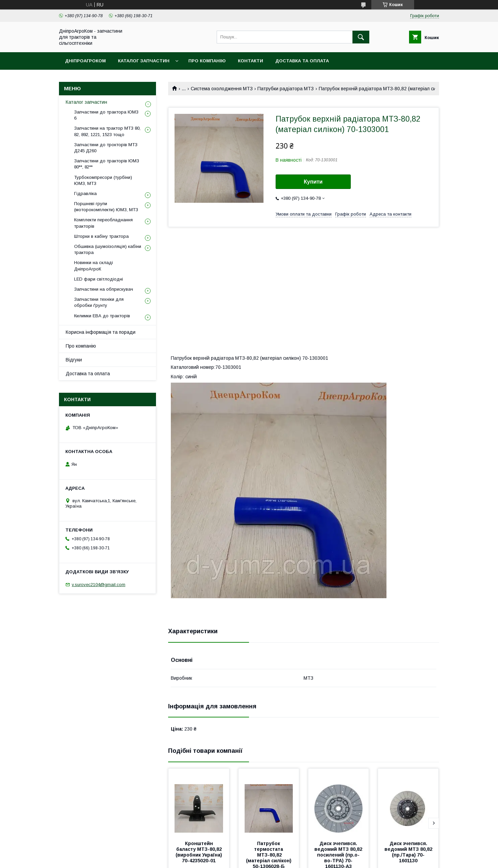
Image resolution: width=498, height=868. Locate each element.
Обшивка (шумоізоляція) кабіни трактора (108, 249)
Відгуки (74, 360)
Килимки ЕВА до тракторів (102, 316)
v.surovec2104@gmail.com (99, 585)
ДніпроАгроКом (85, 61)
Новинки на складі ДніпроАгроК (94, 266)
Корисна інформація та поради (101, 332)
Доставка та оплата (302, 61)
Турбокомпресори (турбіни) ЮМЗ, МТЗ (103, 180)
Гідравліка (85, 194)
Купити (313, 182)
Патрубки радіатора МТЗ (286, 89)
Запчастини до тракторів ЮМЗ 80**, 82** (107, 164)
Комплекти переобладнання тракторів (103, 223)
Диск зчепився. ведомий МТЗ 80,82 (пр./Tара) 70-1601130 (409, 852)
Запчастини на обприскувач (104, 289)
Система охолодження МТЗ (222, 89)
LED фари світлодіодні (99, 279)
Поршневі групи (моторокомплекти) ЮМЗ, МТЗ (106, 207)
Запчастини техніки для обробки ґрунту (99, 302)
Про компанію (207, 61)
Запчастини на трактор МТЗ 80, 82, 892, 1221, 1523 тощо (107, 131)
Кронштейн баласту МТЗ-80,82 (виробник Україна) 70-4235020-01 (199, 852)
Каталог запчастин (144, 61)
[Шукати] (361, 37)
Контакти (251, 61)
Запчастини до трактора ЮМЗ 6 (106, 115)
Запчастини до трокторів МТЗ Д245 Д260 (106, 148)
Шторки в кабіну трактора (101, 236)
